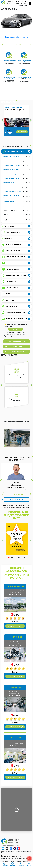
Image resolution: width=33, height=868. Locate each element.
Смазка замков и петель (10, 206)
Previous (2, 37)
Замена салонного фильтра (11, 170)
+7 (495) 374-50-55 (15, 746)
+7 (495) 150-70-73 (15, 696)
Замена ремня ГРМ (9, 183)
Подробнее (15, 329)
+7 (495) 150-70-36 (15, 595)
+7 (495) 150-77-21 (15, 645)
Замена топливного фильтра (12, 174)
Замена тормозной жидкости (12, 178)
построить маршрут (16, 626)
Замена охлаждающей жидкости (13, 191)
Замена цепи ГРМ (8, 187)
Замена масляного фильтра (11, 161)
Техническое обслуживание (16, 37)
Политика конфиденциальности (12, 856)
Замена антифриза (9, 202)
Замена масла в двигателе (11, 157)
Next (31, 37)
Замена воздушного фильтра (12, 165)
